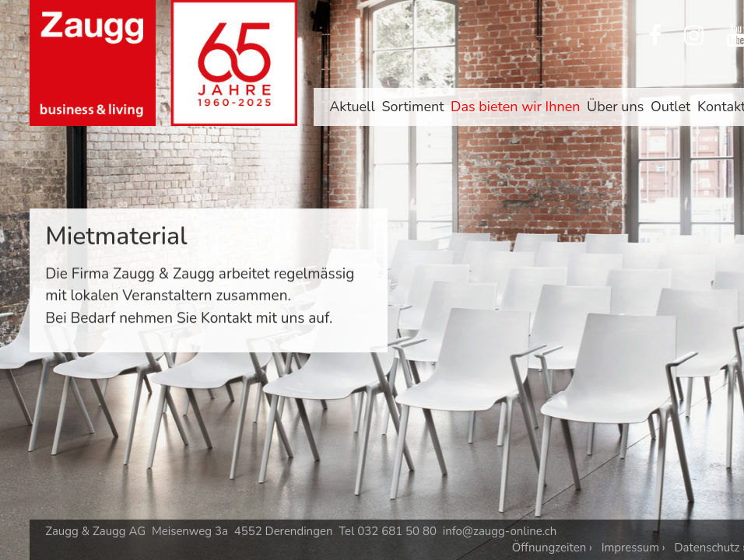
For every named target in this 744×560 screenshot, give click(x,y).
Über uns (615, 107)
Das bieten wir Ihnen (515, 107)
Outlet (670, 107)
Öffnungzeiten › (552, 548)
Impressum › (633, 548)
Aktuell (352, 107)
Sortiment (412, 107)
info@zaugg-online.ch (500, 531)
